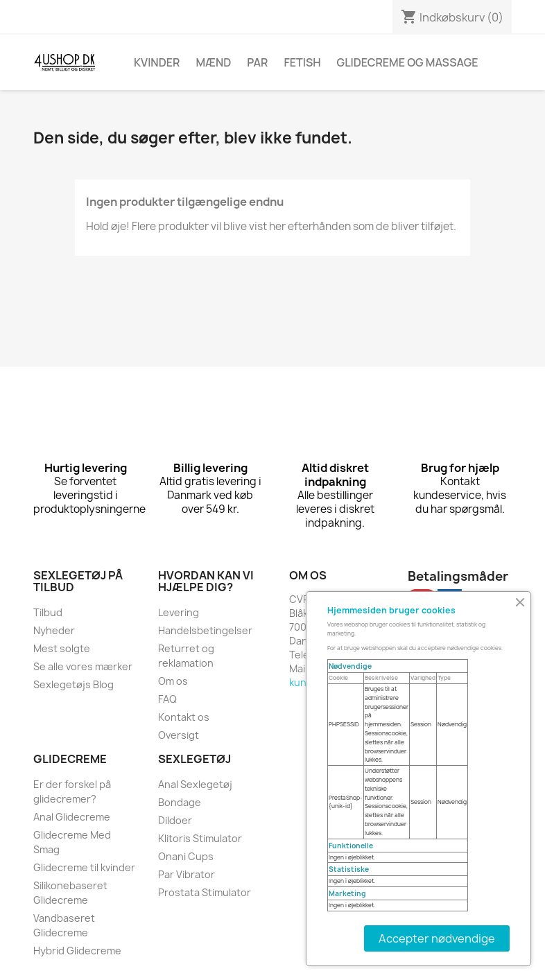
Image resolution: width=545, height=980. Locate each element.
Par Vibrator (187, 874)
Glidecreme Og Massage (408, 62)
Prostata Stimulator (205, 892)
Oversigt (179, 735)
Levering (179, 612)
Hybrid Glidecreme (77, 951)
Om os (173, 681)
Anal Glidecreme (72, 817)
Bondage (180, 802)
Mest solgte (62, 648)
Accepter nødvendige (437, 938)
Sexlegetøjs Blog (73, 684)
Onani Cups (186, 856)
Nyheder (54, 630)
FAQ (167, 699)
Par (257, 62)
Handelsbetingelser (205, 630)
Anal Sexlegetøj (195, 784)
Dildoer (175, 820)
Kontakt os (184, 717)
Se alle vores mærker (83, 666)
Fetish (302, 62)
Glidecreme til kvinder (84, 867)
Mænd (213, 62)
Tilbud (48, 612)
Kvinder (157, 62)
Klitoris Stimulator (200, 838)
